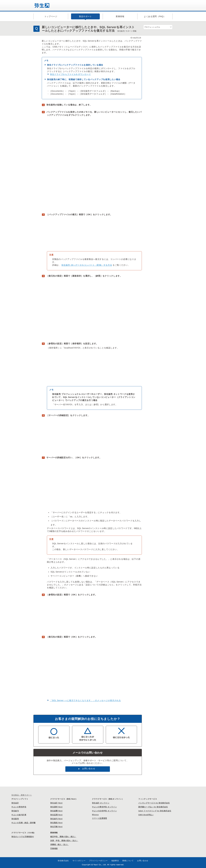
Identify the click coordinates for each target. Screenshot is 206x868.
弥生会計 (15, 803)
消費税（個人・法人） (60, 845)
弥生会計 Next (56, 803)
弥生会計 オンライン (101, 803)
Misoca (95, 815)
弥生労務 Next (56, 827)
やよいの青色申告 (19, 807)
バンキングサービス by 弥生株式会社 (154, 803)
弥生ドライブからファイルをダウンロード (70, 74)
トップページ (51, 16)
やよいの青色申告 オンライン (104, 807)
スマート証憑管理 (99, 818)
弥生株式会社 (63, 861)
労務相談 (54, 849)
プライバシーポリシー (98, 861)
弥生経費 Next (56, 811)
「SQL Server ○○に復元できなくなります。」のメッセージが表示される (85, 700)
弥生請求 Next (56, 807)
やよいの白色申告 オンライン (104, 811)
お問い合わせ (89, 769)
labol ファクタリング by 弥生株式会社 (155, 811)
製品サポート (85, 16)
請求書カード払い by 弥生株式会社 (153, 807)
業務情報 (120, 16)
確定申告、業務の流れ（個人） (63, 837)
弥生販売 (15, 819)
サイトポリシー (79, 861)
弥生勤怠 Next (56, 823)
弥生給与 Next (56, 819)
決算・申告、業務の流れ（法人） (64, 841)
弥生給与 (15, 811)
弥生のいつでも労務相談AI (23, 837)
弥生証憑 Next (56, 815)
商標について (128, 861)
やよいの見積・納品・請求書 (24, 823)
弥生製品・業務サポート (22, 795)
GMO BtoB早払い (146, 815)
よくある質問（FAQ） (155, 16)
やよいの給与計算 (19, 815)
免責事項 (115, 861)
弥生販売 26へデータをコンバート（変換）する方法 (87, 265)
